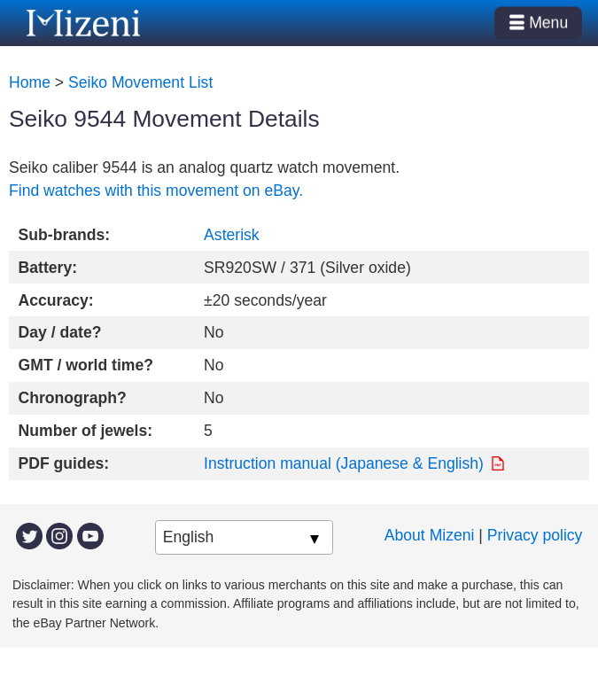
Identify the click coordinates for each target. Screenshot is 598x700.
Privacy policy (535, 535)
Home (30, 82)
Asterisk (232, 235)
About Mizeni (430, 535)
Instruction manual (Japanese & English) (344, 463)
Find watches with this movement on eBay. (156, 191)
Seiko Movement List (140, 82)
